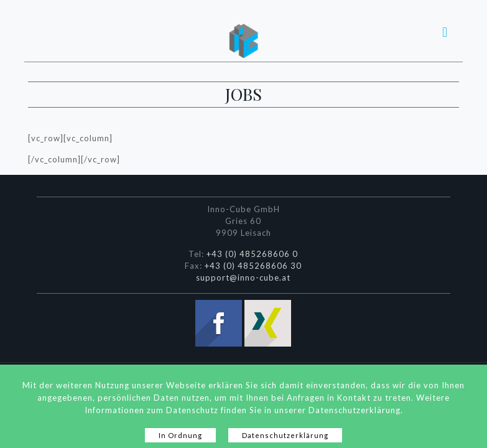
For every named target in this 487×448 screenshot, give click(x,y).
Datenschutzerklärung (285, 435)
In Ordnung (180, 435)
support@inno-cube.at (243, 278)
